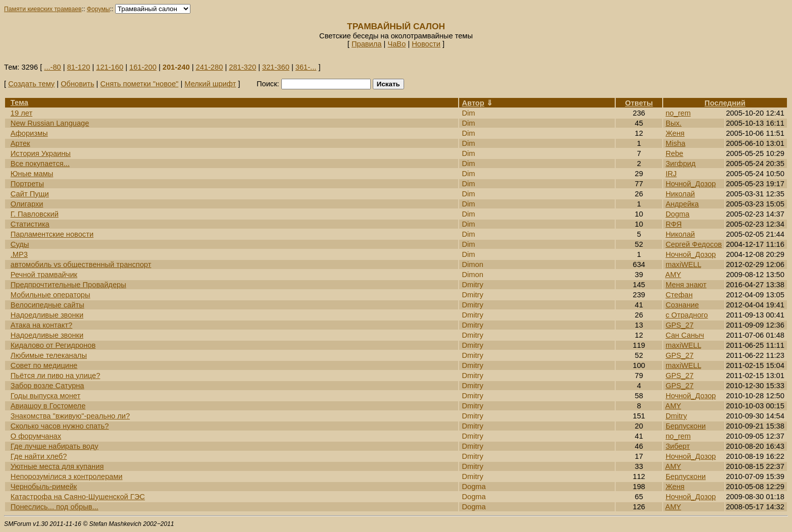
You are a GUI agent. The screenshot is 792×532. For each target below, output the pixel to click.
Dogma (678, 214)
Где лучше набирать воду (55, 446)
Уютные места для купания (57, 466)
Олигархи (27, 204)
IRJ (671, 174)
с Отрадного (687, 315)
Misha (676, 143)
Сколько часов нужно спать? (60, 426)
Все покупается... (40, 164)
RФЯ (674, 224)
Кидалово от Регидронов (53, 345)
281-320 (242, 67)
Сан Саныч (685, 335)
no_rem (678, 113)
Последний (725, 103)
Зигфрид (681, 164)
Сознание (682, 305)
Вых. (674, 123)
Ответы (639, 103)
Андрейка (682, 204)
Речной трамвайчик (44, 275)
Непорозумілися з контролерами (67, 476)
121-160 (110, 67)
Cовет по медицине (44, 365)
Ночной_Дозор (691, 184)
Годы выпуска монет (45, 396)
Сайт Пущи (30, 194)
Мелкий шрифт (210, 84)
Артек (20, 143)
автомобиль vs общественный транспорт (81, 264)
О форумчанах (36, 436)
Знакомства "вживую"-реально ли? (70, 416)
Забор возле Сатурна (47, 386)
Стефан (679, 295)
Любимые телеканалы (49, 355)
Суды (20, 244)
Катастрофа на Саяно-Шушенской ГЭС (78, 497)
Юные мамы (32, 174)
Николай (680, 194)
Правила (367, 44)
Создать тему (31, 84)
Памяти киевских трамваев (43, 9)
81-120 (79, 67)
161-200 (143, 67)
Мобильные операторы (51, 295)
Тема (19, 102)
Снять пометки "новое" (139, 84)
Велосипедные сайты (47, 305)
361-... (306, 67)
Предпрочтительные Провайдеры (68, 285)
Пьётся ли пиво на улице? (56, 376)
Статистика (30, 224)
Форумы (98, 9)
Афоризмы (29, 133)
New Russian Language (50, 123)
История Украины (41, 153)
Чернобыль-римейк (44, 487)
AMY (673, 275)
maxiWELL (683, 264)
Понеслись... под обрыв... (55, 507)
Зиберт (678, 446)
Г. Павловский (35, 214)
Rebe (675, 153)
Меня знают (686, 285)
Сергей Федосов (694, 244)
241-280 (210, 67)
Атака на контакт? (41, 325)
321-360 (276, 67)
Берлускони (686, 426)
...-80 (52, 67)
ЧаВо (397, 44)
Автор (473, 103)
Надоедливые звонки (47, 315)
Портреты (27, 184)
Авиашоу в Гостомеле (48, 406)
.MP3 (19, 254)
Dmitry (676, 416)
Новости (426, 44)
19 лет (21, 113)
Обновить (77, 84)
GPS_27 (680, 325)
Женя (675, 133)
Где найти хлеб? (39, 456)
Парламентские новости (52, 234)
